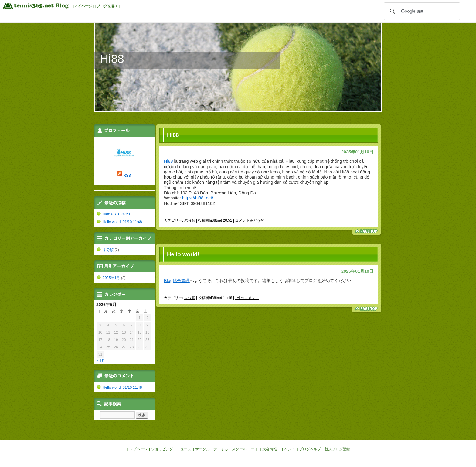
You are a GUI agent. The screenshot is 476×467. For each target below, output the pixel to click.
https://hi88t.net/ (198, 198)
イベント (288, 449)
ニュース (184, 449)
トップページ (137, 449)
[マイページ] (83, 6)
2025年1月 (111, 278)
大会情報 (270, 449)
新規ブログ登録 (337, 449)
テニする (221, 449)
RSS (127, 176)
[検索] (421, 11)
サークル (202, 449)
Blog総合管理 (177, 281)
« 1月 (101, 361)
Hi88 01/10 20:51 (116, 214)
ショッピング (162, 449)
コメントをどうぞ (250, 220)
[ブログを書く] (107, 6)
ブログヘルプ (310, 449)
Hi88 (112, 59)
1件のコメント (247, 298)
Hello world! (183, 254)
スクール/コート (245, 449)
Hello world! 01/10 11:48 (122, 222)
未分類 (190, 220)
